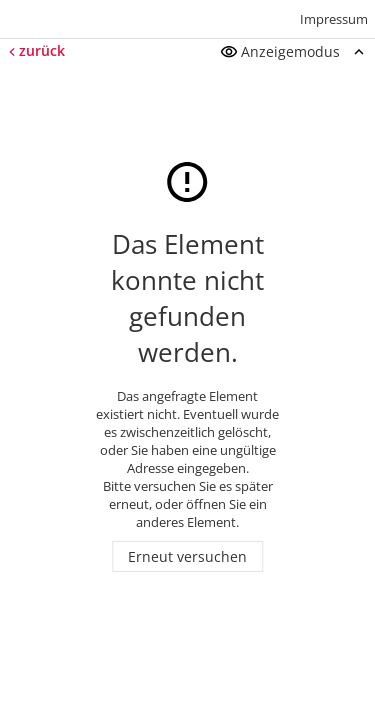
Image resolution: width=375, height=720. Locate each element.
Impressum (334, 19)
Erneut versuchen (187, 556)
